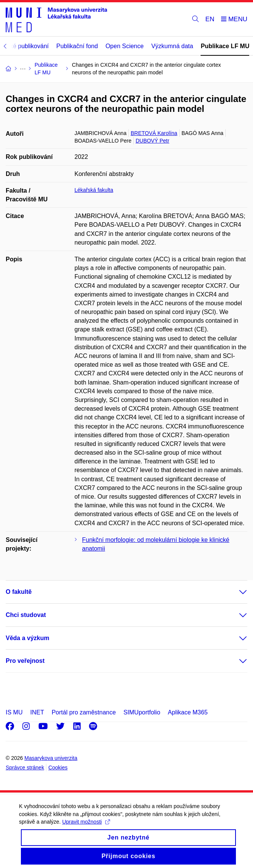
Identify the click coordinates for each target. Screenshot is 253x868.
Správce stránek (25, 768)
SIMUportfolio (142, 712)
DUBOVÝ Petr (153, 141)
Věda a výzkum (28, 638)
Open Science (125, 46)
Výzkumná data (172, 46)
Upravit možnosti (86, 827)
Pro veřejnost (25, 661)
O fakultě (19, 592)
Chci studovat (26, 615)
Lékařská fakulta (94, 190)
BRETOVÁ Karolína (154, 133)
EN (210, 19)
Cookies (58, 768)
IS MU (14, 712)
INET (37, 712)
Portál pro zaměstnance (84, 712)
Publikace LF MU (225, 46)
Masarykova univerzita (51, 758)
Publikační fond (77, 46)
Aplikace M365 (188, 712)
